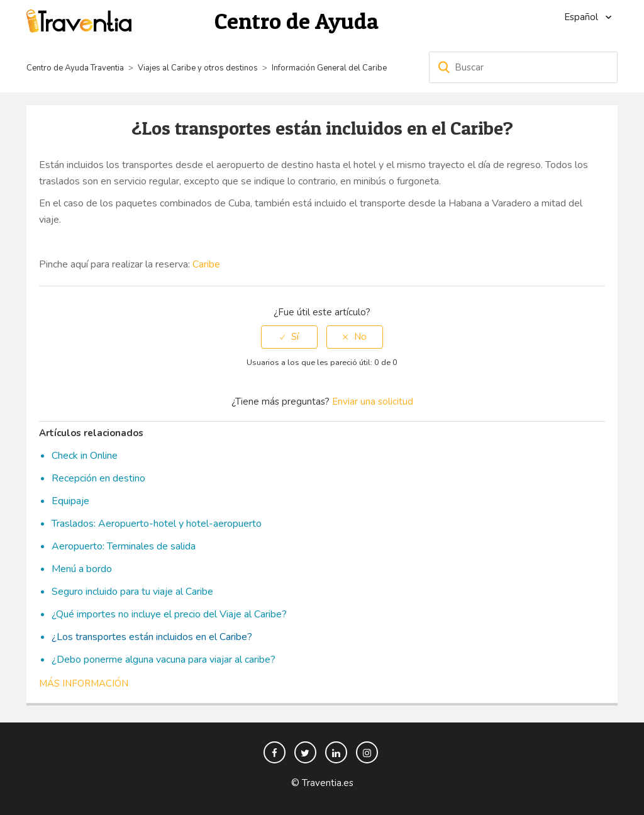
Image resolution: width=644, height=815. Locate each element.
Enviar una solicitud (373, 402)
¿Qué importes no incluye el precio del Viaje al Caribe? (169, 614)
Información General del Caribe (329, 68)
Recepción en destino (98, 478)
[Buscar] (523, 67)
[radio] (289, 337)
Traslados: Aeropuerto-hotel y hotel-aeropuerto (157, 524)
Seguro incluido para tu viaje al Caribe (132, 592)
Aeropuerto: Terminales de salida (124, 546)
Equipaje (70, 501)
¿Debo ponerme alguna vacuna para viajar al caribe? (164, 660)
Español (582, 17)
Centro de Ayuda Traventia (75, 68)
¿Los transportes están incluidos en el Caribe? (152, 637)
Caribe (206, 264)
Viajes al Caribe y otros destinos (198, 68)
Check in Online (85, 456)
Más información (84, 683)
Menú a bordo (82, 569)
